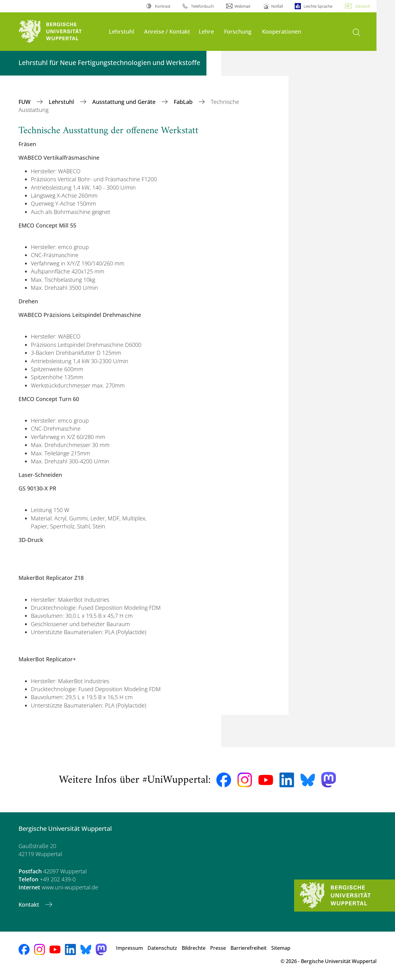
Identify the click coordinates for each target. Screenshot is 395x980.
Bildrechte (194, 948)
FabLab (184, 102)
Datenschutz (162, 948)
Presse (218, 948)
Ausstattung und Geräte (125, 102)
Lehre (206, 31)
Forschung (238, 31)
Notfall (277, 6)
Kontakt (30, 904)
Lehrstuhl (122, 31)
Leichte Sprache (318, 6)
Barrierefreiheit (249, 948)
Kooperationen (282, 31)
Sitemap (281, 948)
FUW (25, 102)
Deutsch (363, 6)
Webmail (242, 6)
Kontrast (163, 6)
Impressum (129, 948)
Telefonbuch (202, 6)
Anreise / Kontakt (167, 31)
